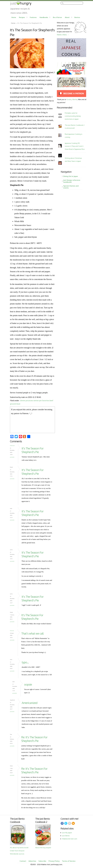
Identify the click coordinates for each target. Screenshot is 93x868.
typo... (25, 662)
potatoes (29, 400)
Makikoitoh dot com (70, 839)
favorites (46, 400)
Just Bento (66, 836)
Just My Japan (67, 833)
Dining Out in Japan (71, 176)
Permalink (12, 457)
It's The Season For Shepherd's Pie (33, 450)
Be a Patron (57, 17)
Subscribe (42, 861)
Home (14, 17)
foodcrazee (12, 446)
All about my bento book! (19, 848)
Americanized (30, 703)
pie (40, 400)
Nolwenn (12, 631)
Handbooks (44, 17)
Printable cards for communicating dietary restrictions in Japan (73, 116)
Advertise (32, 861)
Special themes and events (71, 187)
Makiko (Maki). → (63, 35)
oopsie (28, 684)
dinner (23, 400)
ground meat (15, 404)
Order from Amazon (17, 851)
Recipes (22, 17)
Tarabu (69, 99)
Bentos (77, 17)
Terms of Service (69, 861)
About (67, 17)
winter (36, 400)
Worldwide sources (17, 854)
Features (33, 17)
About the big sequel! (43, 848)
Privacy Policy (54, 861)
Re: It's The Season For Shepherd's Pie (34, 739)
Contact (23, 861)
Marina (75, 99)
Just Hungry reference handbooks (72, 181)
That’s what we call (32, 633)
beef (51, 400)
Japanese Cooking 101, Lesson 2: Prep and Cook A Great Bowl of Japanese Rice (75, 146)
